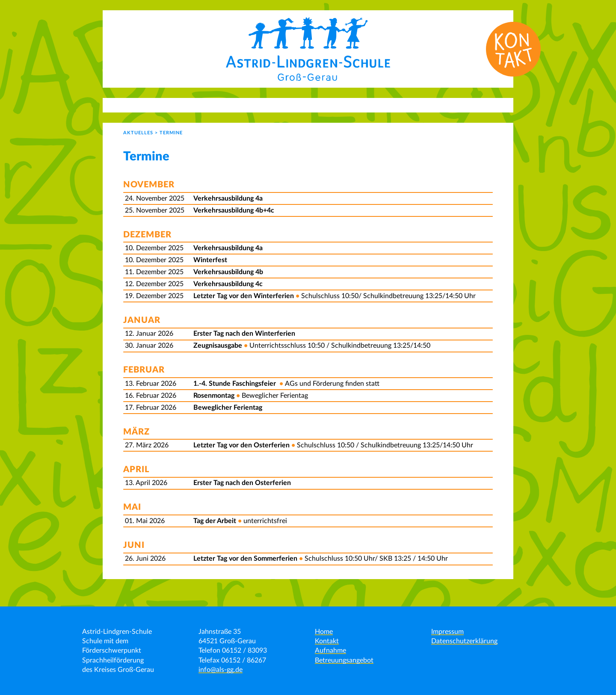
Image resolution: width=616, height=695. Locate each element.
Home (324, 632)
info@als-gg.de (221, 670)
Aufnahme (330, 651)
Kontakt (327, 641)
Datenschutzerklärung (464, 641)
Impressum (447, 632)
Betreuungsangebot (344, 660)
